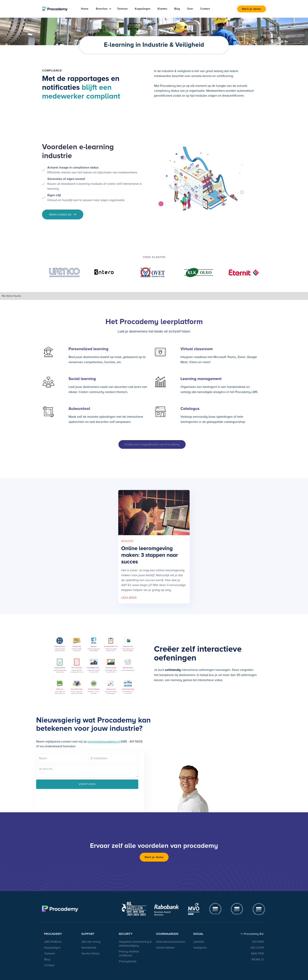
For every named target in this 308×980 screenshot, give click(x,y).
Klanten (162, 9)
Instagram (200, 948)
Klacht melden (165, 948)
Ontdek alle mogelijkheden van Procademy (152, 444)
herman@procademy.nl (104, 742)
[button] (102, 9)
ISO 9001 (258, 942)
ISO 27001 (257, 948)
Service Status (91, 953)
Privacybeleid (128, 961)
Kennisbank (89, 948)
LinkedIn (199, 942)
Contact (205, 9)
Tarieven (122, 9)
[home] (57, 9)
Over (190, 9)
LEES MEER (129, 598)
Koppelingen (143, 9)
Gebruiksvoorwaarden (171, 942)
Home (85, 9)
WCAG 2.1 (258, 959)
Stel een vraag (91, 942)
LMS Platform (53, 942)
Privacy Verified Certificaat (129, 953)
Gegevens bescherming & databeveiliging (135, 944)
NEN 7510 (258, 953)
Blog (177, 9)
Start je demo (252, 9)
